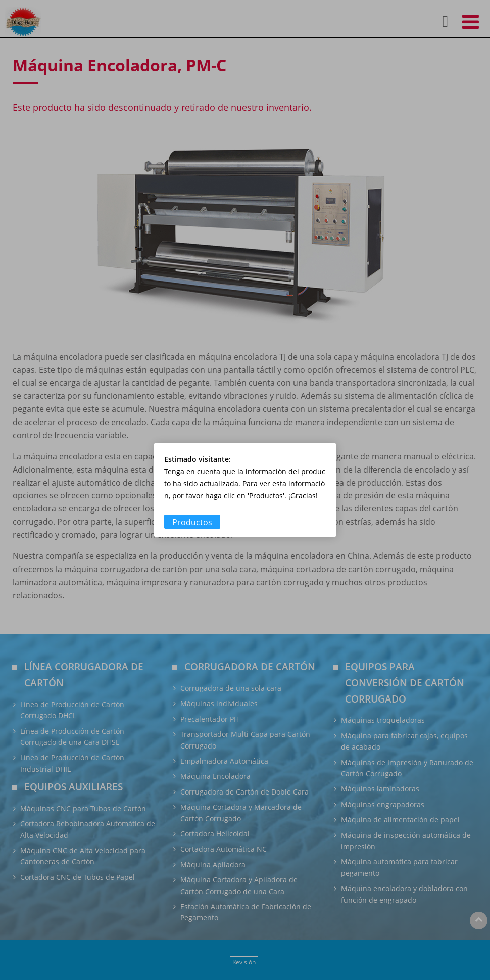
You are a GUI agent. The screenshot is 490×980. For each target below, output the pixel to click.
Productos (192, 522)
